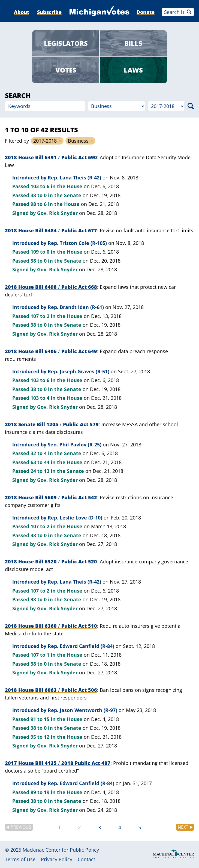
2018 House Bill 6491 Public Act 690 (51, 157)
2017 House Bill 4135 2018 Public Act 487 (58, 763)
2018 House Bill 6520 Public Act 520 (51, 561)
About (22, 12)
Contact (86, 859)
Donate (146, 12)
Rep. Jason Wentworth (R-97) (82, 710)
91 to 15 (40, 719)
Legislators (66, 43)
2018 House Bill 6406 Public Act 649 (51, 351)
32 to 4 (39, 453)
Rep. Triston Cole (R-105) (77, 243)
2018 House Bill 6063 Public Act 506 (51, 690)
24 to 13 (40, 471)
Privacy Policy (57, 859)
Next (183, 827)
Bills (133, 43)
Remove (60, 141)
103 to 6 (40, 186)
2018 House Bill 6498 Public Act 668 (51, 287)
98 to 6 (39, 204)
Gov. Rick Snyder (57, 213)
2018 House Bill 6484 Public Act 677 (51, 230)
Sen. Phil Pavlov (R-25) (75, 444)
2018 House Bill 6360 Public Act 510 (51, 626)
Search (189, 12)
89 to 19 (40, 792)
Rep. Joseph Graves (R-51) (79, 371)
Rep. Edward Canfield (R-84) (81, 646)
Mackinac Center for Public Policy (61, 850)
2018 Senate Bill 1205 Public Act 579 (52, 424)
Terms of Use (20, 859)
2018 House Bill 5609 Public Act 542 (51, 497)
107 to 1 (40, 655)
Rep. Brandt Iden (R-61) (76, 307)
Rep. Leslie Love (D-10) (75, 518)
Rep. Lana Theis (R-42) (74, 178)
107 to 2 (40, 316)
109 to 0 (40, 252)
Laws (133, 70)
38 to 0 (39, 195)
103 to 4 (40, 398)
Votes (66, 70)
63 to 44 (40, 462)
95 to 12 (40, 737)
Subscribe (49, 12)
